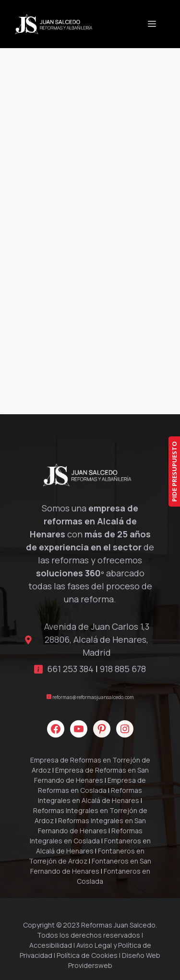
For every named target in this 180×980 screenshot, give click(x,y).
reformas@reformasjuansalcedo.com (93, 697)
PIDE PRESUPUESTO (174, 471)
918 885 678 (123, 669)
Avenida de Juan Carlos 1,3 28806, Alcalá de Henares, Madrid (97, 639)
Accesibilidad (51, 945)
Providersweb (90, 965)
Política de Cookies (87, 955)
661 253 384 (70, 669)
